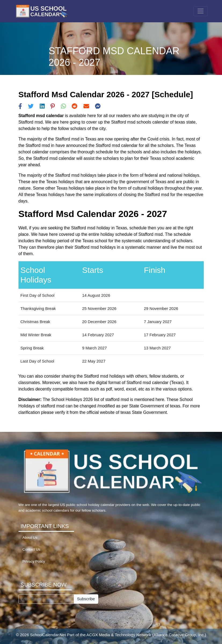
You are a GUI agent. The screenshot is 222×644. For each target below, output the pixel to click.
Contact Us (32, 549)
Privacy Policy (34, 561)
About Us (30, 538)
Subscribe (86, 599)
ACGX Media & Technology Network (119, 635)
